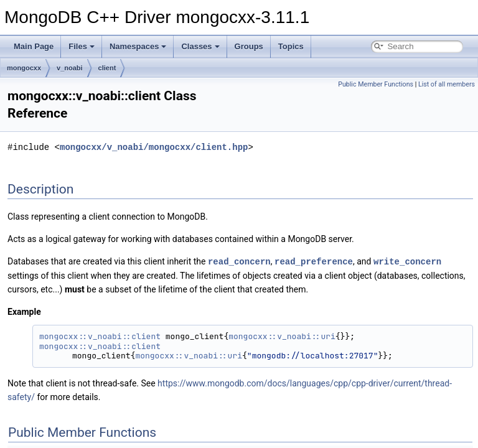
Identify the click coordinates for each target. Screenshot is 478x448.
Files (82, 46)
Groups (249, 46)
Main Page (34, 46)
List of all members (447, 84)
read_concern (239, 261)
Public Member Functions (376, 84)
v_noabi (70, 68)
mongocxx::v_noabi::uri (282, 336)
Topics (291, 46)
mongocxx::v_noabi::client (100, 336)
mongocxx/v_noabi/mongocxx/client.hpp (154, 147)
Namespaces (138, 46)
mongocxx (24, 68)
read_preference (314, 261)
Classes (200, 46)
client (107, 68)
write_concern (407, 261)
